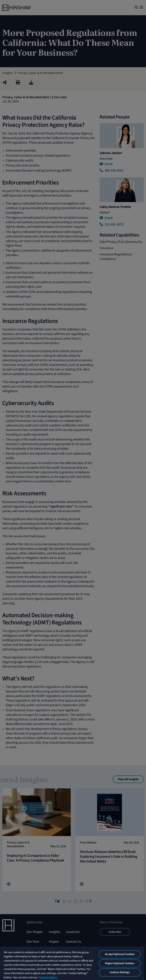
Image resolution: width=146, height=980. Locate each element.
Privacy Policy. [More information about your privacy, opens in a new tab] (48, 977)
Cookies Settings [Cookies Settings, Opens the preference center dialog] (120, 972)
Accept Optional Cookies (120, 954)
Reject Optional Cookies (120, 963)
